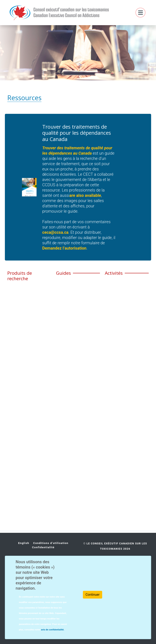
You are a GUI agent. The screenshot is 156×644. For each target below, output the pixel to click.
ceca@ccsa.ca (55, 232)
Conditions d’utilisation (51, 543)
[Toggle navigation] (140, 13)
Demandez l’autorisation (64, 248)
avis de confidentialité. (52, 630)
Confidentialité (43, 547)
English (24, 543)
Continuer (93, 595)
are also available (85, 195)
